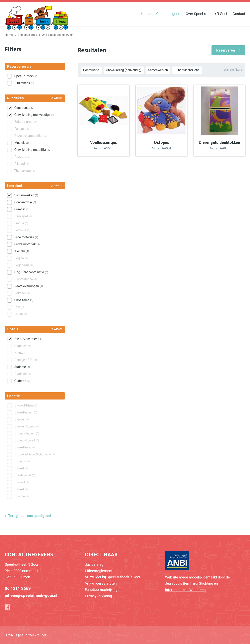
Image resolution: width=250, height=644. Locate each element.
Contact (239, 14)
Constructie (91, 70)
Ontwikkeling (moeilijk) (33, 150)
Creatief (22, 209)
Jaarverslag (94, 564)
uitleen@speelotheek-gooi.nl (31, 595)
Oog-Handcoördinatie (31, 272)
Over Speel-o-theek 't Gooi (206, 14)
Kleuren (22, 251)
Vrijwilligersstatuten (101, 583)
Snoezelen (24, 300)
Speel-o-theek (26, 76)
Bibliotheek (24, 83)
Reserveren (226, 50)
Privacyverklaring (98, 596)
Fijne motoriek (26, 237)
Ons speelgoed (168, 14)
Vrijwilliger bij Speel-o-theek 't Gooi (112, 577)
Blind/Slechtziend (187, 70)
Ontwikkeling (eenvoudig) (124, 70)
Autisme (22, 367)
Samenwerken (158, 70)
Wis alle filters (233, 70)
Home (146, 14)
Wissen (58, 98)
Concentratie (25, 202)
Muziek (22, 143)
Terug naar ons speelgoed (29, 516)
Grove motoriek (27, 244)
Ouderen (22, 381)
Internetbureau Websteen (185, 590)
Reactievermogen (29, 286)
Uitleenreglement (99, 571)
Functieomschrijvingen (103, 590)
